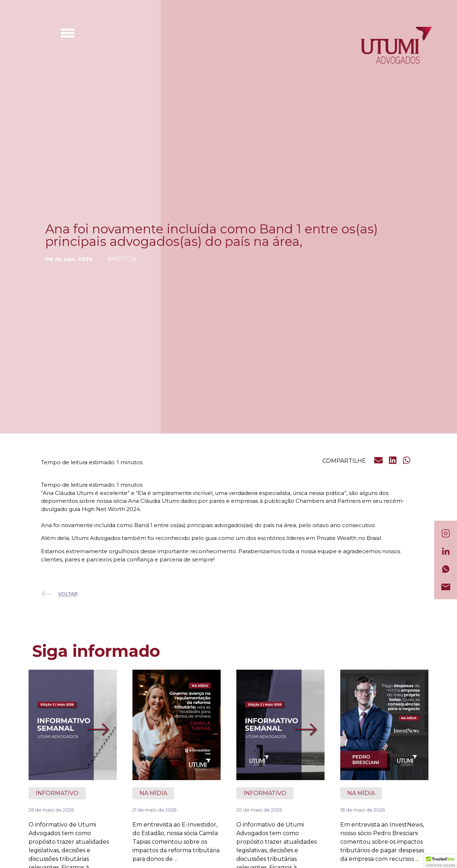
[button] (379, 461)
